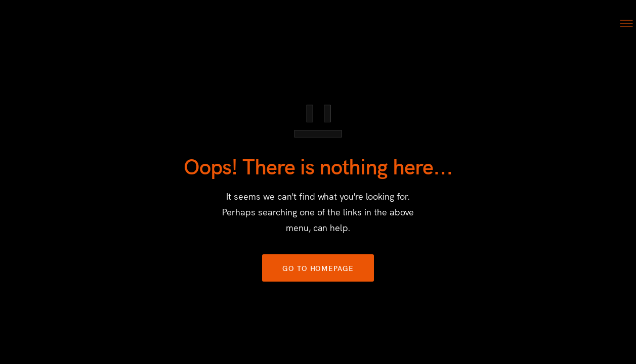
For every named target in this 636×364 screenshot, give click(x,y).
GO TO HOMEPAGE (318, 268)
